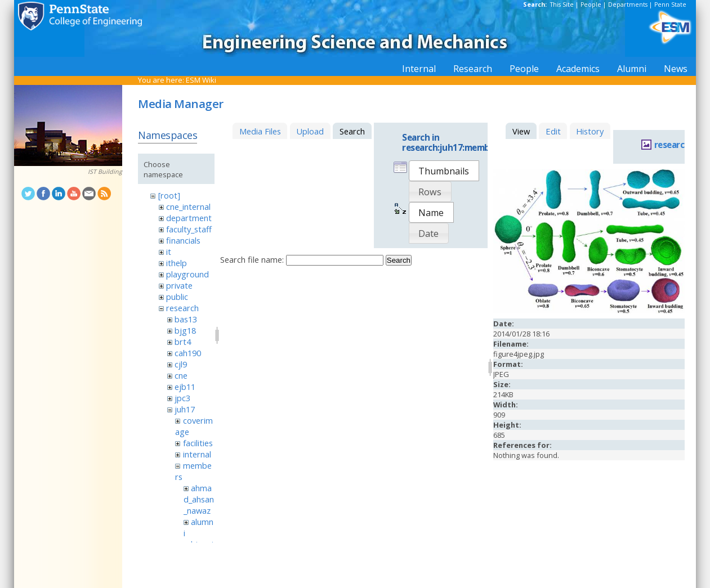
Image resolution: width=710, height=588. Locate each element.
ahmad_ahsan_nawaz (199, 499)
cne (181, 375)
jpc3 (182, 398)
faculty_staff (189, 229)
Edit (553, 131)
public (177, 297)
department (189, 218)
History (590, 131)
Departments (628, 5)
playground (187, 274)
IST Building (105, 172)
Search (399, 260)
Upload (310, 131)
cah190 (188, 353)
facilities (198, 443)
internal (197, 454)
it (169, 252)
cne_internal (188, 207)
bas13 (186, 319)
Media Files (260, 131)
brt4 (183, 342)
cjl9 (181, 364)
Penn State (670, 5)
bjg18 (185, 330)
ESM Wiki (201, 80)
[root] (169, 195)
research (182, 308)
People (591, 5)
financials (183, 240)
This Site (562, 5)
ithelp (177, 263)
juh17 (185, 409)
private (179, 285)
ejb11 (185, 387)
